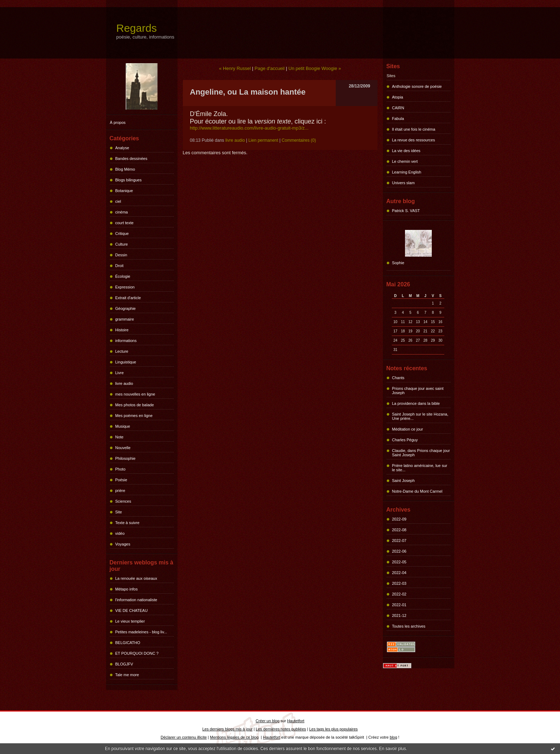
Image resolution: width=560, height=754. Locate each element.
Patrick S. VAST (406, 211)
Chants (398, 378)
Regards (137, 28)
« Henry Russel (235, 68)
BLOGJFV (124, 664)
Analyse (122, 148)
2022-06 (399, 551)
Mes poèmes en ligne (134, 416)
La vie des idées (406, 151)
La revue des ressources (414, 140)
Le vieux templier (130, 621)
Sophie (398, 263)
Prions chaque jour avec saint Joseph (418, 391)
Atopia (398, 97)
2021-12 (399, 615)
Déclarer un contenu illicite (184, 737)
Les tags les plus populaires (334, 729)
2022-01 (399, 605)
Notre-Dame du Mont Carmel (417, 491)
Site (119, 512)
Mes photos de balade (135, 405)
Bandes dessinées (131, 159)
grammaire (125, 319)
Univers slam (404, 183)
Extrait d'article (128, 298)
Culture (122, 244)
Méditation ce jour (408, 429)
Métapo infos (127, 589)
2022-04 (399, 573)
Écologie (123, 276)
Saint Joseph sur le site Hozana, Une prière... (420, 416)
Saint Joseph (404, 481)
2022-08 (399, 530)
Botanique (124, 191)
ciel (118, 201)
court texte (124, 223)
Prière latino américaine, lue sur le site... (420, 468)
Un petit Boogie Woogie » (315, 68)
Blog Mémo (125, 169)
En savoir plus (392, 749)
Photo (121, 469)
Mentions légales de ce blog (234, 737)
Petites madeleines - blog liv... (141, 632)
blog (393, 737)
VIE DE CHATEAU (132, 610)
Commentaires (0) (299, 140)
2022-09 (399, 519)
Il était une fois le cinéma (414, 129)
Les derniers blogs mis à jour (228, 729)
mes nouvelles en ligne (135, 394)
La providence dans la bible (416, 403)
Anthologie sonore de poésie (417, 86)
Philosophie (126, 458)
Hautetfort (296, 721)
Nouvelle (123, 448)
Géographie (126, 308)
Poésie (121, 480)
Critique (122, 233)
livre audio (124, 383)
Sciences (123, 501)
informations (126, 341)
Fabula (398, 119)
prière (120, 491)
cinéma (122, 212)
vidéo (120, 533)
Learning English (407, 172)
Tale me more (127, 675)
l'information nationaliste (136, 600)
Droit (119, 266)
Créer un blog (268, 721)
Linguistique (126, 362)
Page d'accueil (270, 68)
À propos (118, 122)
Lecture (122, 351)
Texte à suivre (127, 523)
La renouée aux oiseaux (136, 578)
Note (119, 437)
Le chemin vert (405, 161)
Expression (125, 287)
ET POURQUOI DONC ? (137, 653)
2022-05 (399, 562)
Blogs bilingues (129, 180)
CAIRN (398, 108)
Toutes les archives (409, 626)
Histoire (122, 330)
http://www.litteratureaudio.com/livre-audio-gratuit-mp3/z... (249, 128)
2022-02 (399, 594)
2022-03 (399, 583)
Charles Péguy (405, 440)
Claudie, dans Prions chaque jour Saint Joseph (421, 453)
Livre (120, 373)
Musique (123, 426)
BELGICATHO (128, 643)
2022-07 (399, 541)
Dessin (121, 255)
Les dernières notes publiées (281, 729)
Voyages (123, 544)
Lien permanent (263, 140)
